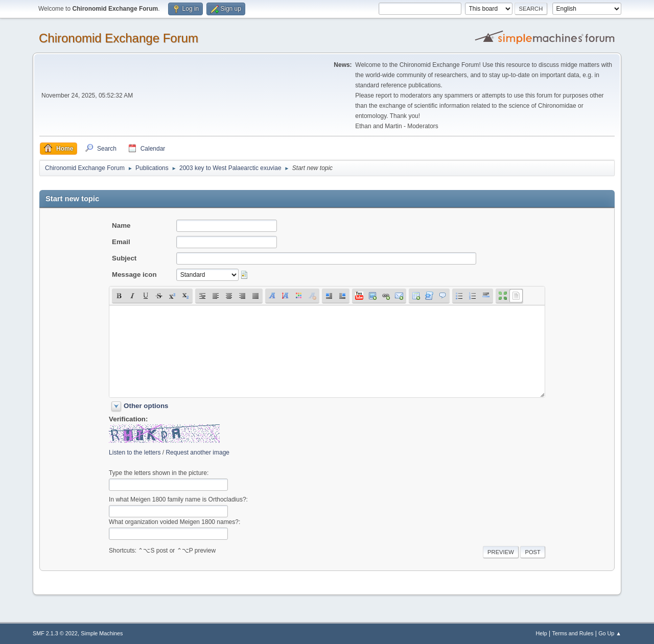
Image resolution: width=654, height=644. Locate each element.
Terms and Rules (573, 633)
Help (542, 633)
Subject (124, 258)
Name (121, 225)
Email (121, 242)
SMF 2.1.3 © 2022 (55, 633)
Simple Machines (102, 633)
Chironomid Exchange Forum (119, 38)
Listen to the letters (135, 452)
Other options (146, 406)
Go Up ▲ (610, 633)
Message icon (134, 275)
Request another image (197, 452)
